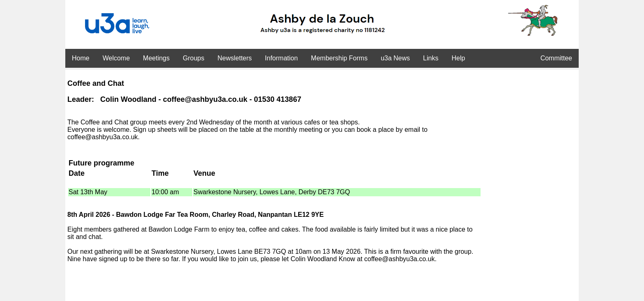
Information (281, 58)
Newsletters (235, 58)
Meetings (156, 58)
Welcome (116, 58)
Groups (193, 58)
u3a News (395, 58)
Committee (556, 58)
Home (81, 58)
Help (458, 58)
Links (431, 58)
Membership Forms (339, 58)
